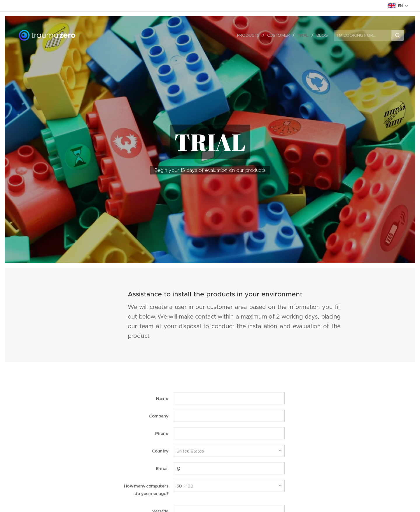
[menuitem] (247, 35)
